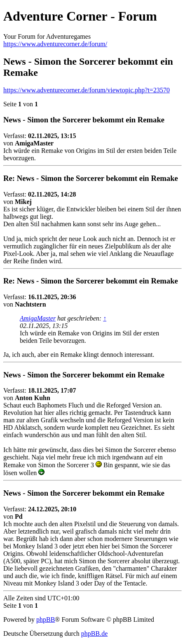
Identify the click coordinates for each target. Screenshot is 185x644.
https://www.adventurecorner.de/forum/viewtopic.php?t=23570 (87, 90)
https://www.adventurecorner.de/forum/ (55, 44)
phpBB (46, 619)
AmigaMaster (38, 318)
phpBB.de (94, 633)
